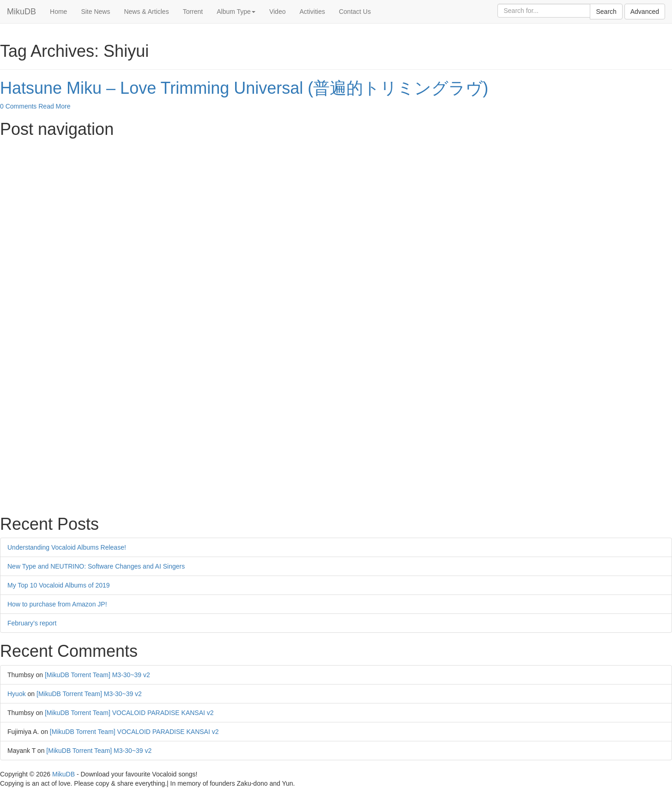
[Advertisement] (277, 208)
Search (606, 12)
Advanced (645, 12)
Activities (312, 12)
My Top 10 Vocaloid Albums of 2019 (59, 585)
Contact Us (355, 12)
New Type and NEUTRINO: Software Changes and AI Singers (96, 566)
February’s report (32, 623)
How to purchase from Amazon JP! (57, 604)
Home (58, 12)
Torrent (193, 12)
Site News (95, 12)
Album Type (236, 12)
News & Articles (146, 12)
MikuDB (21, 12)
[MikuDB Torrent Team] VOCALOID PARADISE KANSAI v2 (129, 713)
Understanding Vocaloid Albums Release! (67, 547)
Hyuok (17, 694)
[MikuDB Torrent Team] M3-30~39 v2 (97, 675)
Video (278, 12)
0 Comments (18, 106)
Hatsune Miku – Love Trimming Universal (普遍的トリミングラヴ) (244, 88)
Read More (54, 106)
